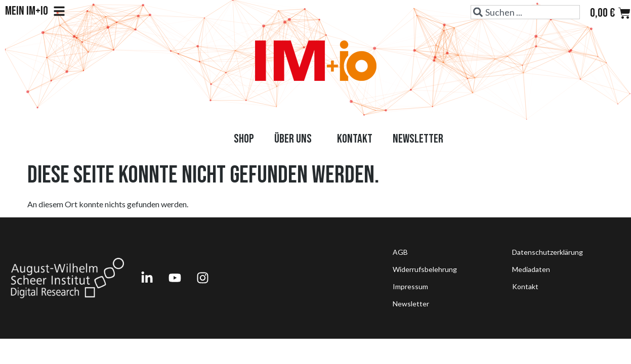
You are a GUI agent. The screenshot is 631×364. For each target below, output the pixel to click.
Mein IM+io (35, 11)
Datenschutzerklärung (548, 252)
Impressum (410, 286)
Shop (244, 139)
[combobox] (525, 12)
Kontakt (355, 139)
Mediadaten (531, 269)
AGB (400, 252)
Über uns (296, 139)
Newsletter (418, 139)
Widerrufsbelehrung (425, 269)
